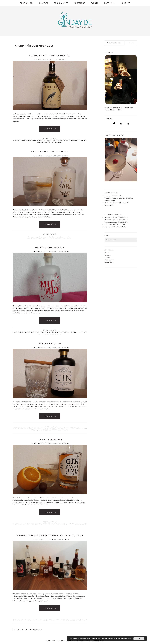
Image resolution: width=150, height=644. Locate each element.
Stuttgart (83, 620)
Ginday (75, 20)
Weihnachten (56, 334)
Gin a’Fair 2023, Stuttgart (114, 135)
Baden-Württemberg (29, 524)
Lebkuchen (73, 236)
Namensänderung (74, 140)
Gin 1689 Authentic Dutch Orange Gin (117, 203)
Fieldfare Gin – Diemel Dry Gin (50, 56)
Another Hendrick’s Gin (120, 217)
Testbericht (59, 142)
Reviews (54, 138)
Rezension (41, 142)
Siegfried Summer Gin (112, 201)
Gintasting (58, 140)
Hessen (65, 140)
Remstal (69, 620)
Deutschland (38, 140)
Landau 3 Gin (109, 205)
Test (52, 142)
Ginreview (50, 140)
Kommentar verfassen (61, 156)
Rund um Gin (109, 260)
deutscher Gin (27, 140)
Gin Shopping (48, 620)
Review (84, 140)
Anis (24, 428)
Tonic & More (109, 262)
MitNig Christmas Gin (50, 248)
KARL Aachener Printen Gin (50, 152)
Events (107, 253)
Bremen (24, 332)
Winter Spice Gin (50, 344)
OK (139, 639)
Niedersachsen (81, 428)
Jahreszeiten (71, 428)
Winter (70, 238)
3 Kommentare (61, 60)
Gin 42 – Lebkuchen (50, 439)
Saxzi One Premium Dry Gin (114, 196)
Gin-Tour (56, 620)
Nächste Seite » (35, 630)
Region (63, 620)
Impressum (80, 641)
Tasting (47, 142)
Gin (45, 140)
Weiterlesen (50, 129)
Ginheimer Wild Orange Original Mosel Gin (119, 198)
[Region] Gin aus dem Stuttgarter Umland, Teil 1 (50, 535)
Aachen (26, 236)
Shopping (75, 620)
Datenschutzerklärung (95, 641)
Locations (54, 618)
